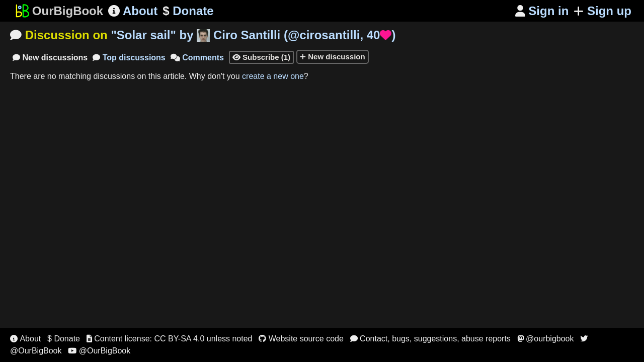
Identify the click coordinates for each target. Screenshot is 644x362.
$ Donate (64, 339)
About (133, 11)
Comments (197, 58)
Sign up (602, 11)
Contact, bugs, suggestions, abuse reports (430, 339)
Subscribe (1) (261, 57)
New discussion (333, 57)
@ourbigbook (546, 339)
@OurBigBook (99, 351)
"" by (253, 35)
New (50, 58)
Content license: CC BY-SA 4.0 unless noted (170, 339)
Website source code (301, 339)
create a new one (273, 76)
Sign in (542, 11)
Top (129, 58)
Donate (188, 11)
